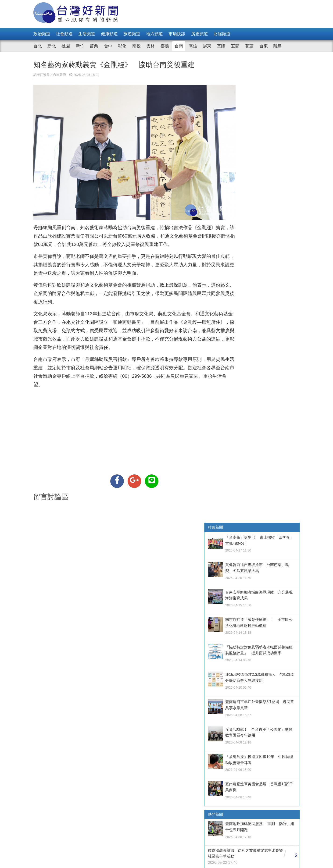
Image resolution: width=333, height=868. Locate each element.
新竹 (80, 46)
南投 (136, 46)
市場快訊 (177, 34)
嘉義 (165, 46)
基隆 (221, 46)
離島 (278, 46)
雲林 (150, 46)
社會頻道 (64, 34)
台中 (108, 46)
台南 (179, 46)
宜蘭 (235, 46)
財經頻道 (222, 34)
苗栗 (94, 46)
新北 (52, 46)
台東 (264, 46)
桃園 (66, 46)
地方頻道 (154, 34)
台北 (38, 46)
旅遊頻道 (132, 34)
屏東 (207, 46)
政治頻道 (42, 34)
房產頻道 (200, 34)
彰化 (122, 46)
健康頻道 (109, 34)
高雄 (193, 46)
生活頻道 (87, 34)
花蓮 (249, 46)
